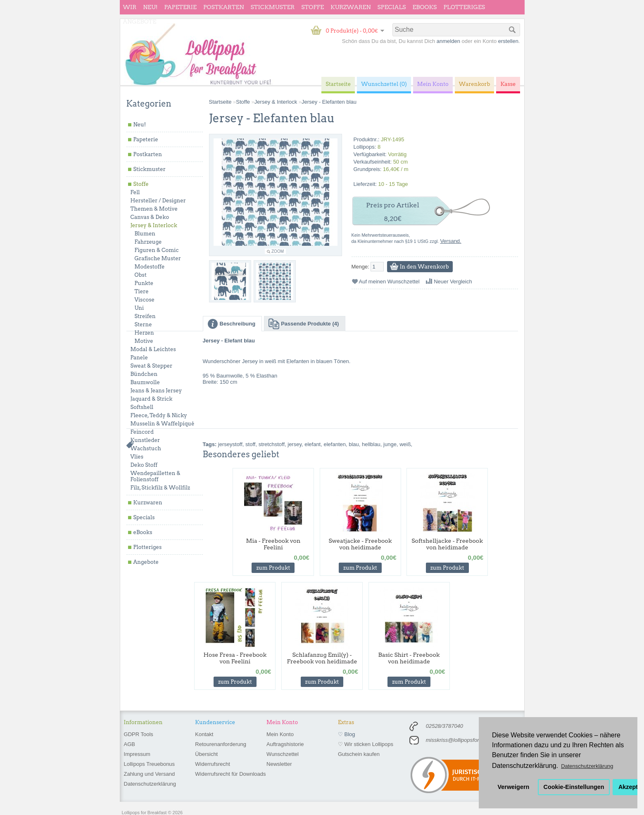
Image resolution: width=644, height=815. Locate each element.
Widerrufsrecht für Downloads (230, 774)
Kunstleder (145, 440)
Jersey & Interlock (154, 225)
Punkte (144, 283)
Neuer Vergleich (453, 282)
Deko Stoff (144, 465)
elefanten (335, 444)
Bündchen (144, 374)
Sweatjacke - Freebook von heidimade (360, 544)
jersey (295, 444)
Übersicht (206, 754)
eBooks (425, 7)
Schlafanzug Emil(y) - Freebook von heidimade (322, 658)
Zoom (278, 251)
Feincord (142, 432)
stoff (250, 444)
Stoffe (312, 7)
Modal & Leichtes (153, 349)
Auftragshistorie (285, 744)
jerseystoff (230, 444)
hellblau (371, 444)
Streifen (145, 316)
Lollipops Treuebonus (150, 764)
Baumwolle (145, 382)
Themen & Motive (154, 209)
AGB (130, 744)
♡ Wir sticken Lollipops (366, 744)
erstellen (508, 41)
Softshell (142, 407)
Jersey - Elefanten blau (329, 102)
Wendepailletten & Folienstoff (156, 476)
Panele (139, 358)
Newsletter (279, 764)
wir (130, 7)
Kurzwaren (351, 7)
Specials (392, 7)
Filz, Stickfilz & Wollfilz (160, 488)
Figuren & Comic (157, 250)
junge (390, 444)
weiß (405, 444)
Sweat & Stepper (152, 366)
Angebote (140, 21)
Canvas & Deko (150, 217)
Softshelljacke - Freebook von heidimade (447, 544)
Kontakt (204, 734)
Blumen (145, 234)
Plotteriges (464, 7)
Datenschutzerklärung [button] (587, 766)
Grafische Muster (158, 258)
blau (354, 444)
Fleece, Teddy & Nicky (159, 415)
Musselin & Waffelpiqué (163, 424)
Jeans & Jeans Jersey (156, 391)
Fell (135, 192)
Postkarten (224, 7)
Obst (141, 275)
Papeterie (180, 7)
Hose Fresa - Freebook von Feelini (235, 658)
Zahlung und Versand (150, 774)
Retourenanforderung (221, 744)
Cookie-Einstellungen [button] (574, 787)
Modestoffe (150, 267)
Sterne (143, 324)
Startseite (220, 102)
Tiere (142, 291)
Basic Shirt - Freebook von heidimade (409, 658)
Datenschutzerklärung (150, 784)
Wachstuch (146, 448)
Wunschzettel (283, 754)
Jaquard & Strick (152, 399)
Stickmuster (272, 7)
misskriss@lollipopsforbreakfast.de (467, 740)
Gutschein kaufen (359, 754)
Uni (139, 308)
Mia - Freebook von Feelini (273, 544)
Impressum (137, 754)
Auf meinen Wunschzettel (389, 282)
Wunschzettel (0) (384, 84)
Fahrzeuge (148, 242)
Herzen (144, 333)
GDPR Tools (139, 734)
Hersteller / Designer (158, 201)
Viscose (145, 300)
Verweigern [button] (514, 787)
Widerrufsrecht (213, 764)
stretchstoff (272, 444)
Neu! (150, 7)
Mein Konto (280, 734)
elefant (312, 444)
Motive (144, 341)
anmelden (448, 41)
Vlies (137, 457)
